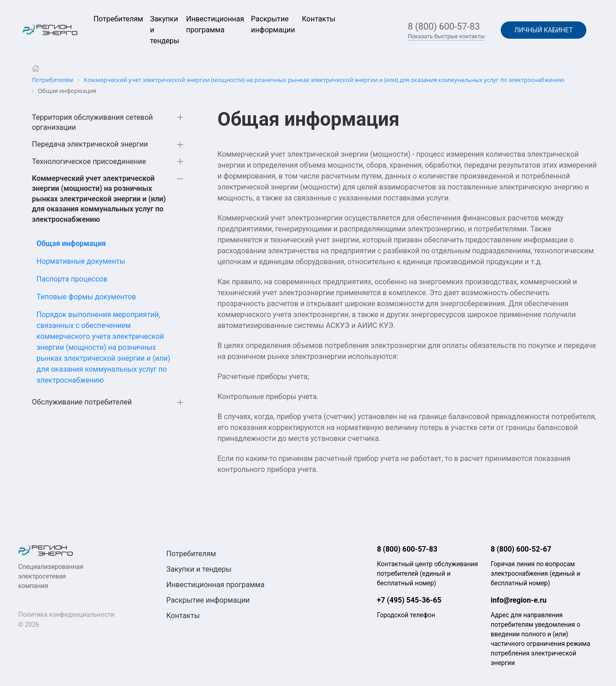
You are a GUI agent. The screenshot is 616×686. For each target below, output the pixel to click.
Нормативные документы (81, 261)
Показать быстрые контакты (446, 36)
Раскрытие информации (208, 600)
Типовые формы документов (86, 297)
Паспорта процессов (72, 279)
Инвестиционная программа (216, 585)
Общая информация (71, 243)
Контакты (319, 19)
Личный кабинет (544, 30)
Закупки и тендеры (199, 569)
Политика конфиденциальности (66, 614)
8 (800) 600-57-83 (444, 26)
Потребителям (118, 19)
